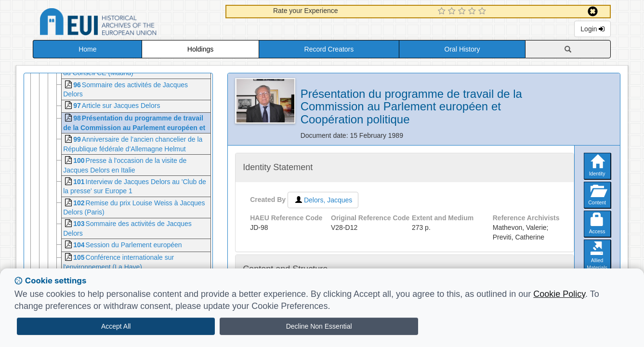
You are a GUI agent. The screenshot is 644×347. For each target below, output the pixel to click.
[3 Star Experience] (463, 12)
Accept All (116, 326)
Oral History (462, 49)
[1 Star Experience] (443, 12)
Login (592, 29)
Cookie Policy (559, 294)
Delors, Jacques (323, 200)
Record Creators (329, 49)
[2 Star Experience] (453, 12)
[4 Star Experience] (473, 12)
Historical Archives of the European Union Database (125, 23)
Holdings (200, 49)
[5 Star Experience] (483, 12)
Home (87, 49)
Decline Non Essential (319, 326)
